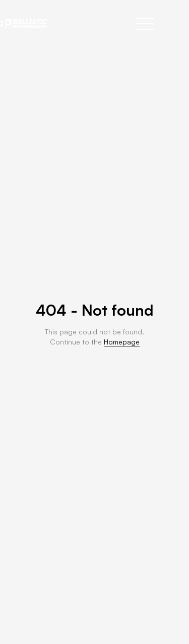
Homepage (122, 342)
